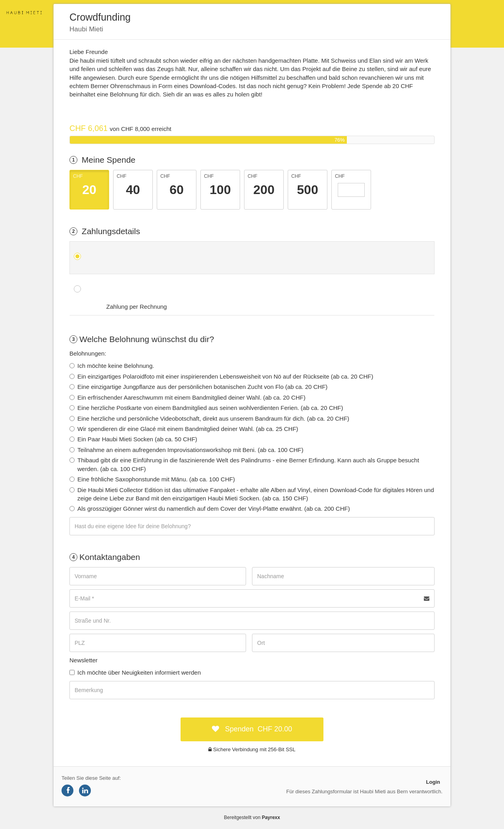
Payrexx (271, 817)
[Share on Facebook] (67, 791)
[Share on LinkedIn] (85, 791)
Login (433, 782)
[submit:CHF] (252, 729)
